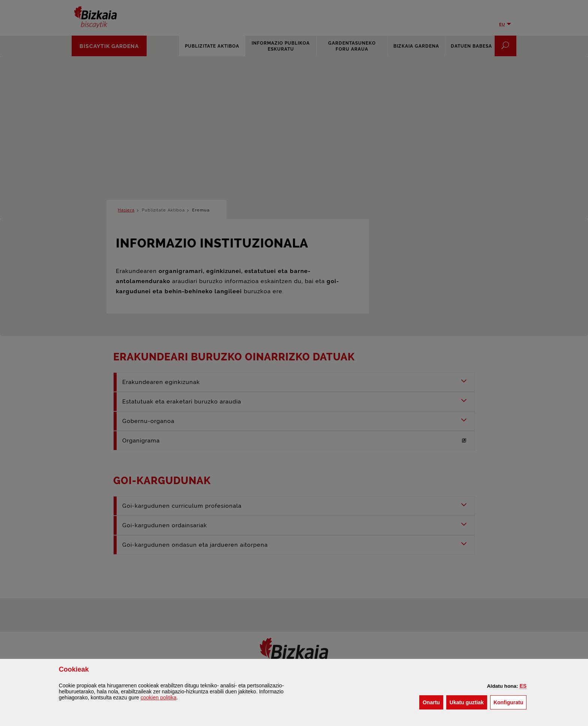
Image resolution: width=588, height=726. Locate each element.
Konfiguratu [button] (510, 702)
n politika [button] (159, 697)
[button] (523, 686)
